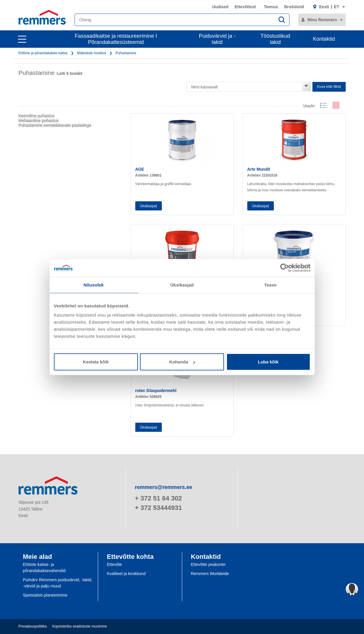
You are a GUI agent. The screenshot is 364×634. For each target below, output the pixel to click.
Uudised (220, 7)
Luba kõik (268, 362)
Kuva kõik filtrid (329, 87)
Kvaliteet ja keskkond (126, 574)
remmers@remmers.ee (164, 487)
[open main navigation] (22, 39)
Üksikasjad (149, 206)
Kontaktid (324, 39)
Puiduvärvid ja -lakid (217, 39)
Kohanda (182, 362)
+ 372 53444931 (159, 508)
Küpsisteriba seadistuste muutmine (80, 626)
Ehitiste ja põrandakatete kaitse (43, 53)
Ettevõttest (245, 7)
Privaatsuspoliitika (33, 626)
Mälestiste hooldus (92, 53)
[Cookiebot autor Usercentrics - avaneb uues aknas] (285, 268)
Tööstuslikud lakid (275, 39)
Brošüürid (294, 7)
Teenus (271, 7)
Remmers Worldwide (210, 574)
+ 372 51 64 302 (159, 498)
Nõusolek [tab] (93, 285)
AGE (140, 169)
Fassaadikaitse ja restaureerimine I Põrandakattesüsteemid (116, 39)
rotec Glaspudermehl (156, 391)
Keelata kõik (96, 362)
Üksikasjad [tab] (182, 285)
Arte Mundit (259, 169)
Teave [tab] (271, 285)
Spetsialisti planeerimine (45, 595)
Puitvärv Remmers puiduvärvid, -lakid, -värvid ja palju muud (58, 583)
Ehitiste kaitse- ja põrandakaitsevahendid (44, 568)
